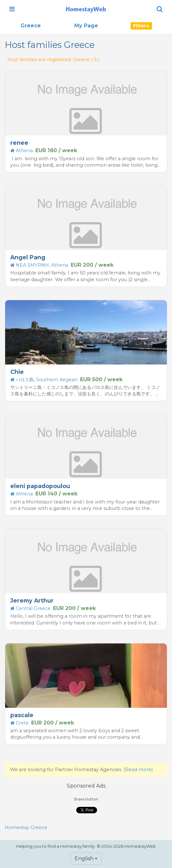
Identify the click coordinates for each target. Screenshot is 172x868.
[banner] (86, 9)
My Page (86, 26)
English (84, 859)
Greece (31, 26)
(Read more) (138, 770)
